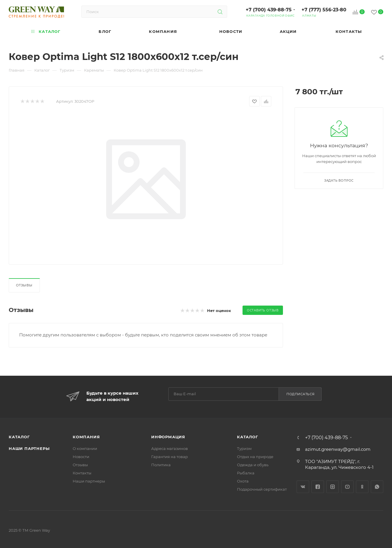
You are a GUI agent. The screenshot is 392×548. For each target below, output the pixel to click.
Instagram (333, 487)
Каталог (19, 437)
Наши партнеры (29, 448)
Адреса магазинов (170, 448)
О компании (85, 448)
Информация (168, 437)
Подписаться (301, 394)
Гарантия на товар (170, 457)
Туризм (244, 448)
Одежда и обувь (253, 465)
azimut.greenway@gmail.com (338, 449)
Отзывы (24, 285)
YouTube (347, 487)
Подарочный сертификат (262, 489)
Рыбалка (246, 473)
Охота (243, 481)
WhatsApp (377, 487)
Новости (81, 457)
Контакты (82, 473)
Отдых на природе (255, 457)
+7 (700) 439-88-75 (269, 10)
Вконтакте (303, 487)
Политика (161, 465)
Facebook (318, 487)
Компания (86, 437)
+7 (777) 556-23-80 (324, 10)
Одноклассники (362, 487)
